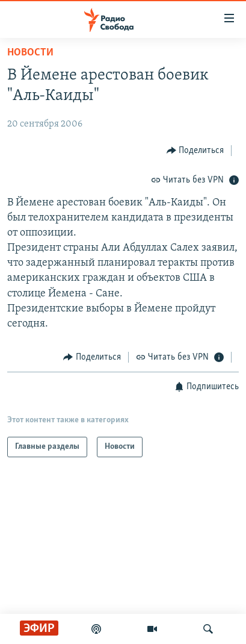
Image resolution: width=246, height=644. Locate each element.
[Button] (195, 150)
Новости (30, 53)
